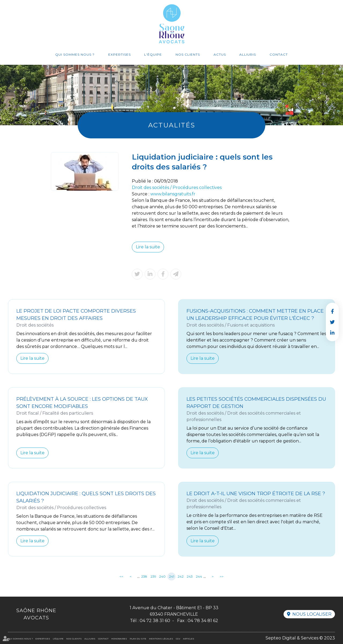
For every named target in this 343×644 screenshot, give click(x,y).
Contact (279, 54)
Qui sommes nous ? (75, 54)
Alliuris (248, 54)
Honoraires (119, 639)
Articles (189, 639)
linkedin (332, 333)
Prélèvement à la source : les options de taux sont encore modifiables (82, 403)
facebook (332, 311)
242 (181, 576)
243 (190, 576)
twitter (332, 322)
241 (172, 576)
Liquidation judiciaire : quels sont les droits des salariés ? (86, 497)
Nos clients (188, 54)
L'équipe (153, 54)
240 (162, 576)
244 (199, 576)
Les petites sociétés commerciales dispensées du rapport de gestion (256, 403)
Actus (220, 54)
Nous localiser (312, 614)
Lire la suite (148, 247)
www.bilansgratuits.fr (173, 194)
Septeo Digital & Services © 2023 (300, 638)
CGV (178, 639)
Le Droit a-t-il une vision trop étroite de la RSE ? (256, 494)
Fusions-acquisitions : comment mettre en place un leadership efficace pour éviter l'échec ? (255, 315)
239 (153, 576)
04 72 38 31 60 (155, 621)
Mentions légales (161, 639)
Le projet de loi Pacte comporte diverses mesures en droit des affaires (76, 315)
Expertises (120, 54)
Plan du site (138, 639)
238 (144, 576)
